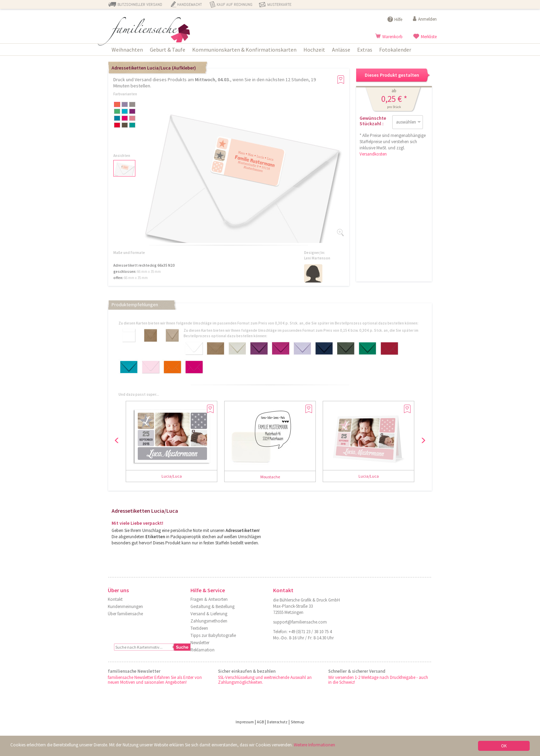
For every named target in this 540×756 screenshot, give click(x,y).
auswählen (406, 122)
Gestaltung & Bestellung (212, 606)
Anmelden (427, 19)
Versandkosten (373, 154)
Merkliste (429, 37)
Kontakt (115, 599)
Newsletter (200, 643)
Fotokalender (395, 50)
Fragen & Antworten (209, 599)
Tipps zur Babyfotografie (213, 635)
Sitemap (298, 722)
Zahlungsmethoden (209, 621)
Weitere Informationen (314, 746)
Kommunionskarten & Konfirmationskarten (244, 50)
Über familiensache (125, 614)
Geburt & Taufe (168, 50)
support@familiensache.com (300, 622)
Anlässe (341, 50)
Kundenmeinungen (125, 606)
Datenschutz (277, 722)
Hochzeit (314, 50)
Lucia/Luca (172, 476)
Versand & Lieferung (209, 614)
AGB (260, 722)
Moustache (270, 477)
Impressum (245, 722)
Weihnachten (127, 50)
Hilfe (398, 19)
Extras (365, 50)
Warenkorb (392, 37)
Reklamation (202, 650)
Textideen (199, 628)
